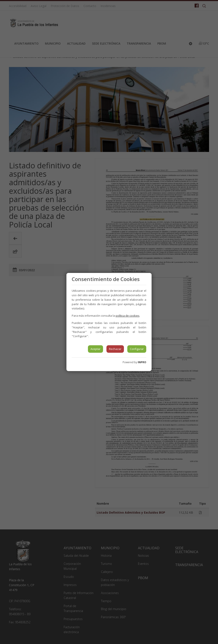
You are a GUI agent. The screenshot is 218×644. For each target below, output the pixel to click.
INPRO (142, 362)
